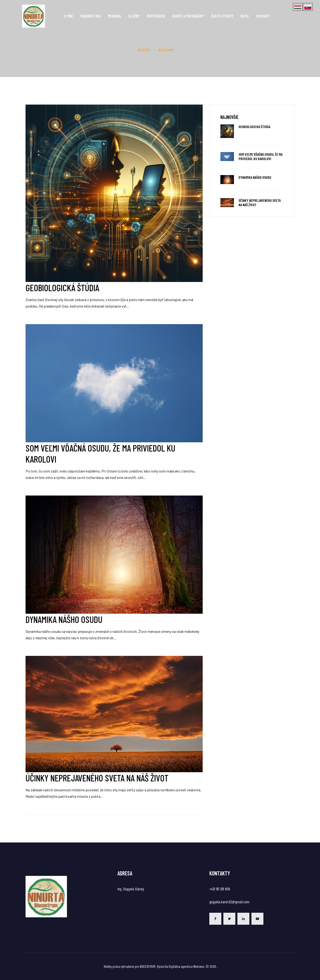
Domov (144, 50)
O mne (69, 16)
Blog (245, 16)
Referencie (156, 16)
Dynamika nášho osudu (255, 177)
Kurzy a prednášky (188, 16)
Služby (134, 16)
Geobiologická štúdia (254, 127)
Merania (114, 16)
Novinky (167, 50)
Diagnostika (91, 16)
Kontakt (263, 16)
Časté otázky (222, 16)
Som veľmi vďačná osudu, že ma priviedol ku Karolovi (261, 156)
